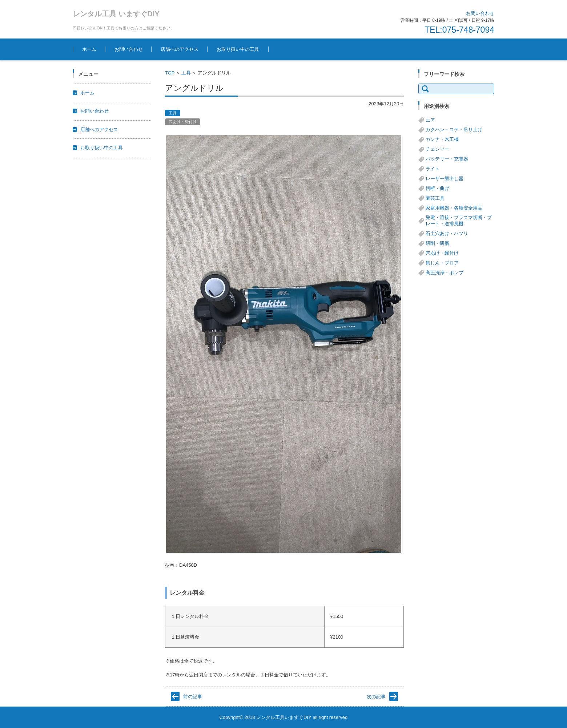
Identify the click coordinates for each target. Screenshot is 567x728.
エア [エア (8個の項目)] (430, 120)
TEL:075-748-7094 (459, 30)
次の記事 (376, 697)
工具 (186, 73)
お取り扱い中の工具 (238, 49)
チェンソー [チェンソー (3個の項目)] (437, 149)
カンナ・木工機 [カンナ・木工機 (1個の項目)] (442, 139)
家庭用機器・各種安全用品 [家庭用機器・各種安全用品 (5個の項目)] (454, 208)
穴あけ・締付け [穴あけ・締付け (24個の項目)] (442, 253)
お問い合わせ (129, 49)
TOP (170, 73)
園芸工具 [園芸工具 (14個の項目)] (435, 198)
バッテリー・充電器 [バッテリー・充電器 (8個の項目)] (447, 159)
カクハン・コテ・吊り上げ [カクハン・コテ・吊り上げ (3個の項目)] (454, 130)
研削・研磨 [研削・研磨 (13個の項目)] (437, 243)
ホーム (89, 49)
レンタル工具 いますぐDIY (116, 14)
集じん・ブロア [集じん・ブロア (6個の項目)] (442, 263)
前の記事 (193, 697)
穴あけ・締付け (183, 122)
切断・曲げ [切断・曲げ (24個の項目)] (437, 188)
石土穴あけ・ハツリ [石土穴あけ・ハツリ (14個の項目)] (447, 233)
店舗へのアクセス (180, 49)
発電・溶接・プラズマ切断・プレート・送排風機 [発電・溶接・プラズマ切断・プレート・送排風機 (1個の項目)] (459, 221)
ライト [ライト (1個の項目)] (433, 169)
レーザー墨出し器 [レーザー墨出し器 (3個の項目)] (445, 179)
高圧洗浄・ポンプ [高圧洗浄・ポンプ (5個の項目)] (445, 273)
